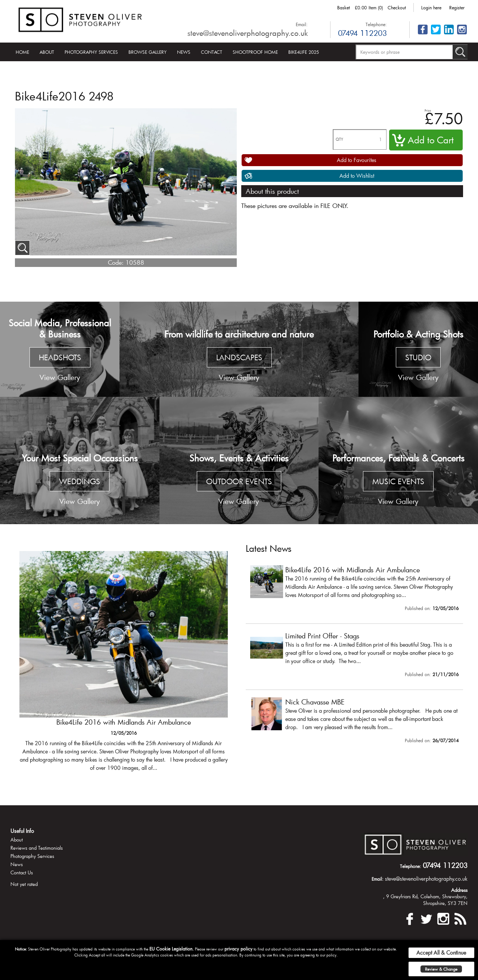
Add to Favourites (357, 160)
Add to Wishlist (357, 176)
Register (457, 7)
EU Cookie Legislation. (172, 949)
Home (22, 52)
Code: (116, 262)
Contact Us (22, 872)
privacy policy (238, 949)
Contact (212, 52)
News (184, 52)
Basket (344, 7)
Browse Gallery (148, 52)
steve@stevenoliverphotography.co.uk (248, 33)
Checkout (397, 7)
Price (428, 110)
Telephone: (376, 24)
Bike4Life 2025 (304, 52)
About (47, 52)
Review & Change (441, 969)
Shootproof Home (255, 52)
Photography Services (91, 52)
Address (459, 890)
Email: (302, 24)
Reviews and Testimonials (37, 848)
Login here (431, 7)
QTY (339, 139)
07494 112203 (362, 33)
